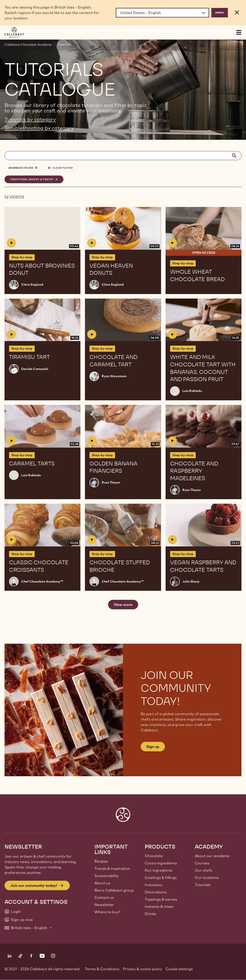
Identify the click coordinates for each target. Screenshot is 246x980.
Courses (202, 863)
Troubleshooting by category (39, 128)
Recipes (101, 861)
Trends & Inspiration (112, 868)
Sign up (153, 747)
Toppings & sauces (161, 899)
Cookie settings (179, 969)
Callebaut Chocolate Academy (28, 45)
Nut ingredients (159, 870)
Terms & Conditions (102, 969)
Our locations (207, 878)
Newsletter (104, 905)
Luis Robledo (192, 391)
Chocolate (154, 856)
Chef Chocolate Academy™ (42, 581)
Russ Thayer (111, 482)
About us (102, 883)
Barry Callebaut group (114, 890)
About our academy (212, 856)
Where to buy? (107, 912)
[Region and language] (162, 13)
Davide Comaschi (35, 369)
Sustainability (107, 876)
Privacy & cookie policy (142, 969)
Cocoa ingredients (161, 863)
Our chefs (204, 870)
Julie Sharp (191, 581)
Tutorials (64, 45)
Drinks (150, 914)
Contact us (104, 897)
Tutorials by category (30, 119)
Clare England (32, 285)
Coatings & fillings (161, 878)
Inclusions (153, 885)
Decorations (156, 892)
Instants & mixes (159, 906)
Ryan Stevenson (114, 376)
